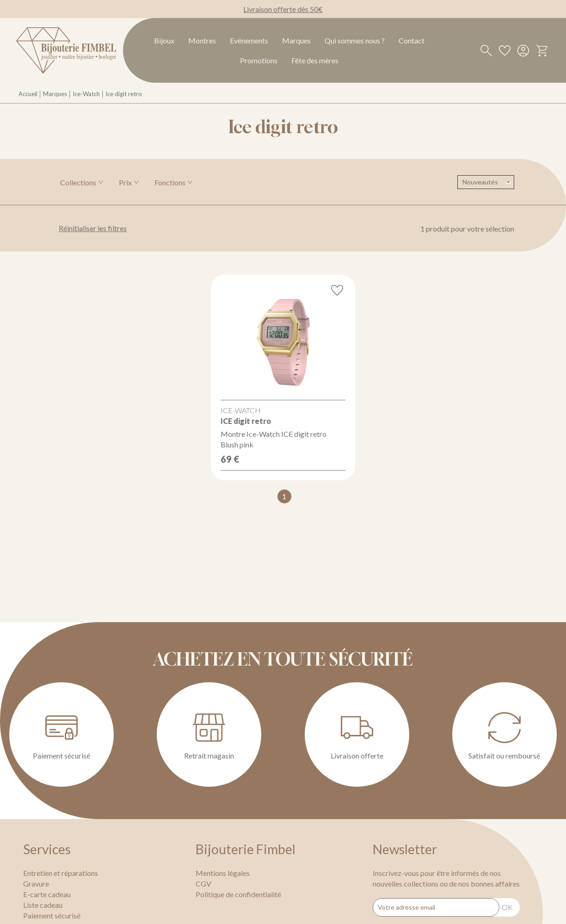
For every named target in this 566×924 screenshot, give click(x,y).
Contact (412, 40)
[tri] (486, 182)
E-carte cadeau (47, 894)
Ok (507, 907)
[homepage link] (66, 50)
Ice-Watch (86, 94)
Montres (202, 40)
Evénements (249, 40)
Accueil (28, 94)
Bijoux (164, 40)
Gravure (36, 884)
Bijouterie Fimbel (246, 849)
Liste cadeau (43, 905)
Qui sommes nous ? (355, 40)
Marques (296, 40)
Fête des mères (315, 60)
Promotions (259, 60)
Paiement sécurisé (52, 915)
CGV (203, 884)
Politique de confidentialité (238, 894)
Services (47, 849)
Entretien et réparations (61, 873)
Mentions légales (223, 873)
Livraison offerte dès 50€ (283, 9)
